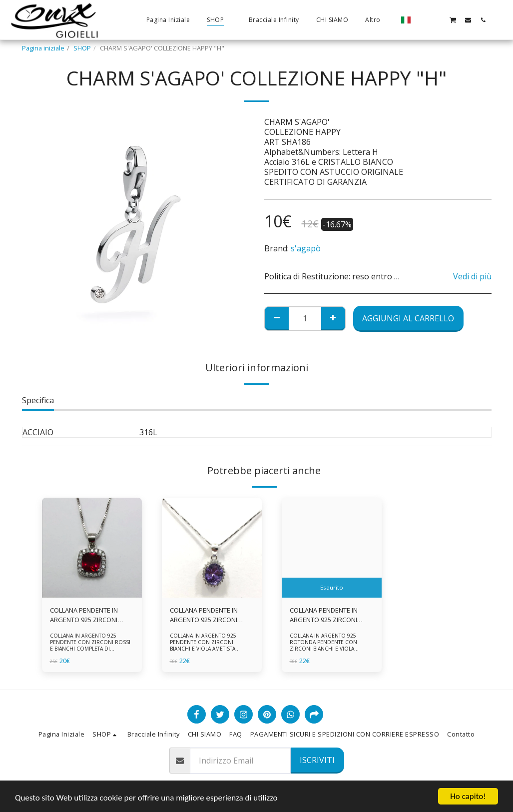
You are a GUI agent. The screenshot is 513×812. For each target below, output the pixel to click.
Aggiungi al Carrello (408, 318)
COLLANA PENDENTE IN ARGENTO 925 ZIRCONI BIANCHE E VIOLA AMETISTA (210, 615)
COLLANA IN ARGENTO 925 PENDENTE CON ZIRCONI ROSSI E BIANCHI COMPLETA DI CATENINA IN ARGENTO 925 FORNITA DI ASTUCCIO (90, 648)
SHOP (82, 48)
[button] (423, 20)
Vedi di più (472, 276)
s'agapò (306, 248)
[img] (92, 548)
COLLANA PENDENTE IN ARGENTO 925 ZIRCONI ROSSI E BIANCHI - (84, 615)
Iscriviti (317, 760)
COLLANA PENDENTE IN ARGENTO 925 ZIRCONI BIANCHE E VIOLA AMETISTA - (330, 615)
